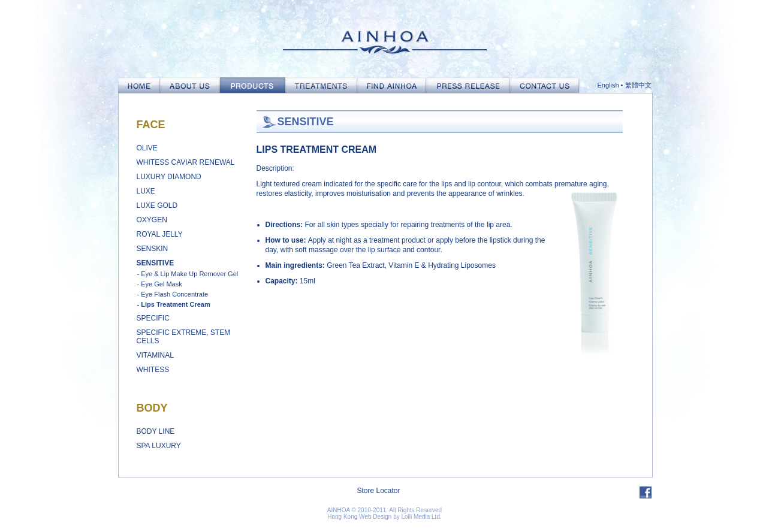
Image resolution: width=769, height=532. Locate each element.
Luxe (146, 191)
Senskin (153, 249)
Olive (147, 148)
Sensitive (156, 263)
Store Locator (378, 491)
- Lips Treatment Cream (174, 304)
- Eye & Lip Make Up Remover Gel (188, 274)
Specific (153, 318)
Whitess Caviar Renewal (186, 162)
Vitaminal (155, 355)
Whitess (153, 370)
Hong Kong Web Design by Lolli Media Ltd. (384, 517)
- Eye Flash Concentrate (173, 294)
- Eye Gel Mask (160, 284)
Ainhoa (385, 39)
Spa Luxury (159, 446)
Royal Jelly (160, 234)
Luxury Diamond (169, 177)
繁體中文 (638, 85)
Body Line (156, 431)
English (608, 85)
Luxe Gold (157, 205)
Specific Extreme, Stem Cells (184, 337)
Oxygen (152, 220)
